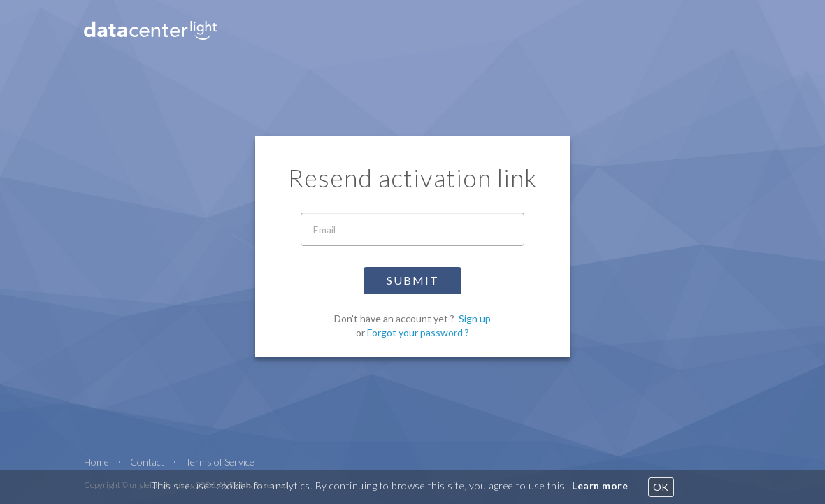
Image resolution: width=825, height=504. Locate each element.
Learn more (600, 485)
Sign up (475, 318)
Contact (147, 462)
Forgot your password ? (418, 332)
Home (96, 462)
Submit (413, 280)
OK (661, 487)
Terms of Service (220, 462)
